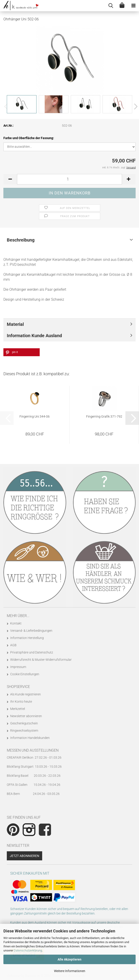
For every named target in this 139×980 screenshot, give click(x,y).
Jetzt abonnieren (24, 856)
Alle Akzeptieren (69, 959)
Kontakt (16, 623)
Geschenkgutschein (24, 723)
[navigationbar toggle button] (133, 6)
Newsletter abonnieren (26, 716)
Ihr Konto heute (21, 702)
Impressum (18, 667)
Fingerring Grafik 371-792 (104, 416)
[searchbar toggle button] (111, 6)
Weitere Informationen (70, 971)
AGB (13, 645)
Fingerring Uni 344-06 (35, 416)
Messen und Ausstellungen (33, 750)
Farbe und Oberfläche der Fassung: (29, 138)
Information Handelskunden (30, 738)
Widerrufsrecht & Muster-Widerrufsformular (41, 660)
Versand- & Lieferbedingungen (31, 631)
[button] (134, 106)
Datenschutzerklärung (28, 950)
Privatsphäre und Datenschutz (32, 652)
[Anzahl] (69, 179)
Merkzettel (18, 709)
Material (15, 324)
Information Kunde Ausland (34, 336)
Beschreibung (21, 240)
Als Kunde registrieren (26, 694)
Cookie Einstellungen (25, 674)
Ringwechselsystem (24, 731)
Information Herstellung (27, 638)
